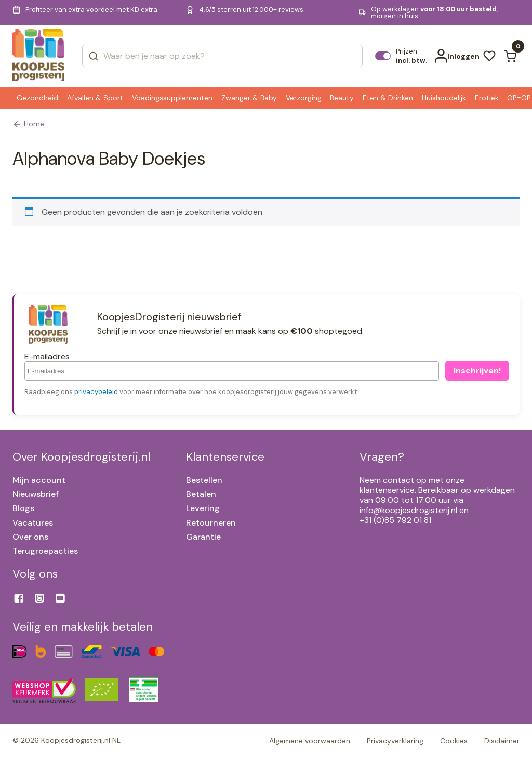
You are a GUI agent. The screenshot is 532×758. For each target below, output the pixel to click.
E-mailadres (47, 356)
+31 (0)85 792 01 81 (395, 520)
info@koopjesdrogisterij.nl (409, 510)
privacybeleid (96, 392)
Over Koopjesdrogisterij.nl (81, 457)
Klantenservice (225, 457)
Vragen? (382, 457)
